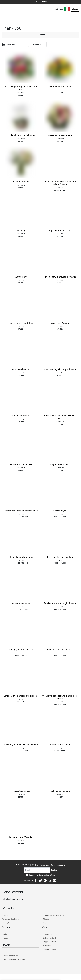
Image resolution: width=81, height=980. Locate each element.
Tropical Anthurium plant (60, 231)
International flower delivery (13, 952)
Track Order (47, 946)
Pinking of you (60, 511)
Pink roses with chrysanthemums (60, 277)
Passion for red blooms (60, 745)
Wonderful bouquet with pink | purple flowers (60, 697)
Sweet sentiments (21, 416)
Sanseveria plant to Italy (21, 464)
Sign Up (5, 938)
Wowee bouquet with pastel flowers (21, 511)
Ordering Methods (50, 938)
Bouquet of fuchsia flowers (60, 650)
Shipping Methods (50, 942)
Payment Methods (50, 934)
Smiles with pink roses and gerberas (21, 696)
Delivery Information (51, 949)
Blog (45, 923)
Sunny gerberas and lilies (21, 650)
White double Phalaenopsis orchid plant (60, 417)
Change (75, 9)
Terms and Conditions (11, 919)
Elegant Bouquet (21, 182)
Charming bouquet (21, 369)
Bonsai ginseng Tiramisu (21, 837)
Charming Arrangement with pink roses (21, 88)
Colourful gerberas (21, 603)
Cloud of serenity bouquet (21, 557)
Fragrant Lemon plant (60, 464)
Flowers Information (10, 956)
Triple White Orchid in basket (21, 135)
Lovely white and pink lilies (60, 557)
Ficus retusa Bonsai (21, 791)
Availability (37, 44)
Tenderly (21, 231)
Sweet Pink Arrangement (60, 135)
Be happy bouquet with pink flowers (21, 745)
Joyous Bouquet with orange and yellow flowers (60, 183)
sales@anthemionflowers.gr (13, 899)
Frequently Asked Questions (53, 915)
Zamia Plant (21, 277)
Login (5, 934)
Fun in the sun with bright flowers (60, 603)
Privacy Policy (8, 923)
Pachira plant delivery (60, 791)
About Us (6, 915)
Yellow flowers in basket (60, 87)
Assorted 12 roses (60, 323)
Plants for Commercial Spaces (14, 959)
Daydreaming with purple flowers (60, 369)
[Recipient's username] (37, 870)
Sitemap (46, 919)
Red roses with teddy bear (21, 323)
